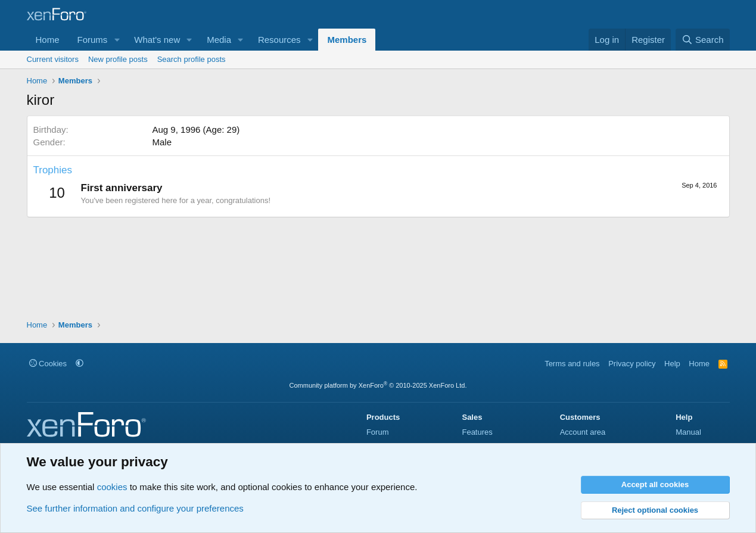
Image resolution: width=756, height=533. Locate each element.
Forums (93, 40)
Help (672, 364)
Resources (279, 40)
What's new (157, 40)
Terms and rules (572, 364)
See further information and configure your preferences (135, 508)
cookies (112, 487)
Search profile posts (192, 59)
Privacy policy (632, 364)
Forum (378, 432)
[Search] (703, 40)
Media (219, 40)
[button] (117, 40)
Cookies (48, 364)
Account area (583, 432)
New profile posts (118, 59)
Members (347, 40)
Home (48, 40)
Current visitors (53, 59)
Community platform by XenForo (378, 385)
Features (477, 432)
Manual (688, 432)
